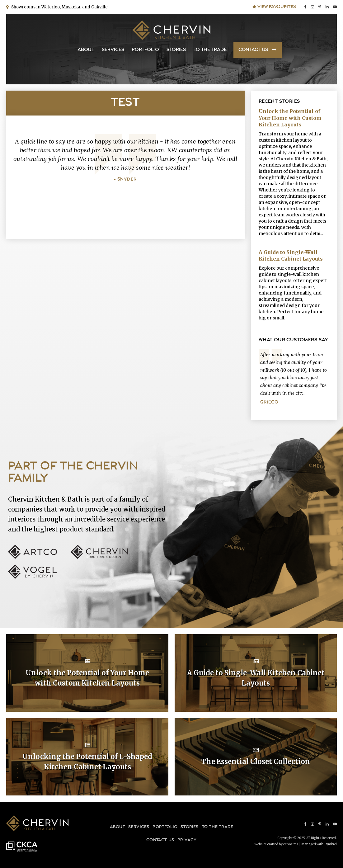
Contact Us (253, 50)
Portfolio (145, 50)
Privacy (187, 840)
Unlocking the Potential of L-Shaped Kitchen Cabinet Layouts (87, 762)
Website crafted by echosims (276, 844)
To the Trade (210, 50)
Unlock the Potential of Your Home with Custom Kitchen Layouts (290, 118)
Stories (176, 50)
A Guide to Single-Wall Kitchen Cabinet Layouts (291, 256)
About (86, 50)
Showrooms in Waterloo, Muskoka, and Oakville (59, 7)
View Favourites (274, 7)
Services (113, 50)
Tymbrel (330, 844)
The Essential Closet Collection (256, 762)
